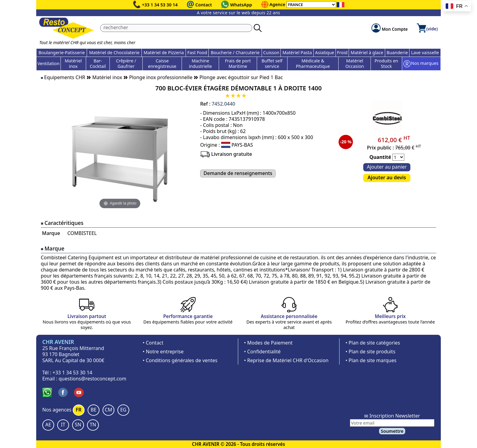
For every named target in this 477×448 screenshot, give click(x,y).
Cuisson (271, 52)
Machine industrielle (200, 63)
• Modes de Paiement (268, 343)
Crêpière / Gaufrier (126, 63)
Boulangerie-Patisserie (61, 52)
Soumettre (392, 431)
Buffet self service (272, 63)
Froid (342, 52)
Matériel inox (73, 63)
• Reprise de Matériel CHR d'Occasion (286, 360)
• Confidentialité (262, 352)
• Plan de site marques (371, 360)
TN (93, 425)
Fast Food (197, 52)
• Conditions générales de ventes (180, 360)
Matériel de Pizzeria (164, 52)
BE (94, 410)
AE (48, 425)
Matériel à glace (367, 52)
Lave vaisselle (425, 52)
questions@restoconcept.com (93, 379)
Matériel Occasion (355, 63)
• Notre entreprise (163, 352)
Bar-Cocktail (98, 63)
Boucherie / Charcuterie (235, 52)
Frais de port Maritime (238, 63)
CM (108, 410)
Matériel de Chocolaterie (114, 52)
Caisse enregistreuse (162, 63)
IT (63, 425)
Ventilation (49, 63)
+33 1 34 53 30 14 (160, 5)
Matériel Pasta (297, 52)
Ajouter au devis (387, 177)
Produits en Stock (386, 63)
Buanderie (397, 52)
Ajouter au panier (387, 167)
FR (79, 410)
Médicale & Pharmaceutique (313, 63)
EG (123, 410)
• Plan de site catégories (373, 343)
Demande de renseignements (238, 173)
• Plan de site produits (371, 352)
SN (78, 425)
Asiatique (325, 52)
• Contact (153, 343)
